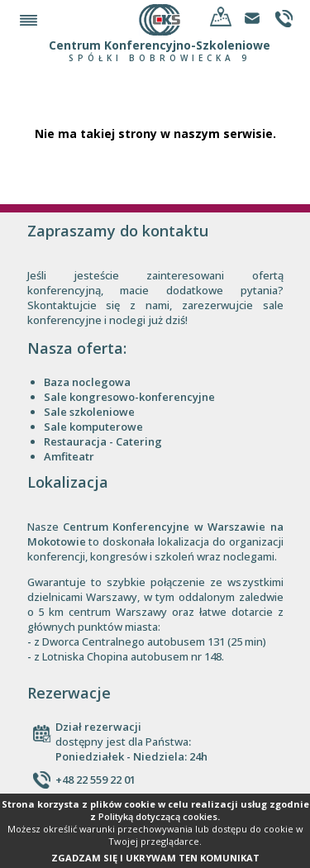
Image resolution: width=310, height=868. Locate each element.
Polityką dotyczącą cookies (158, 816)
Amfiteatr (69, 456)
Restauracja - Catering (103, 441)
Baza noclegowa (87, 382)
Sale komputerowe (93, 427)
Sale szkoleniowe (89, 412)
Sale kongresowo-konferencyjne (129, 397)
